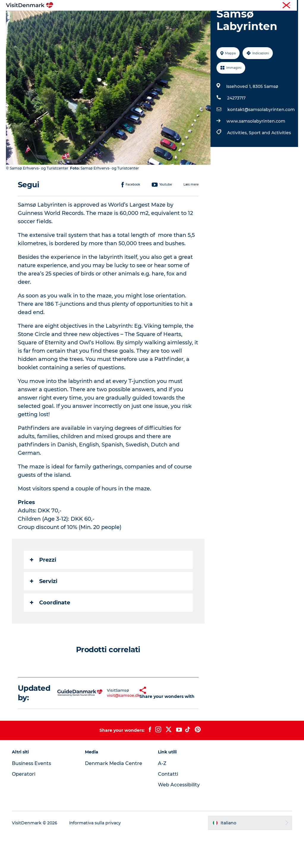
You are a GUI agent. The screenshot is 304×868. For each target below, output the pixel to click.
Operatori (270, 6)
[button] (130, 727)
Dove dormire (202, 19)
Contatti (168, 808)
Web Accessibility (179, 819)
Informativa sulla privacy (95, 856)
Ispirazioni (99, 19)
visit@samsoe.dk (111, 729)
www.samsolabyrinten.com (256, 155)
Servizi (44, 615)
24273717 (236, 132)
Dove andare (133, 19)
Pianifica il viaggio (152, 25)
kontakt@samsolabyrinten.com (261, 143)
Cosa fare (167, 19)
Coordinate (50, 636)
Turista (250, 6)
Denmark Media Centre (114, 797)
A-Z (162, 797)
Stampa (291, 6)
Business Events (31, 797)
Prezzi (43, 593)
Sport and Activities (270, 167)
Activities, (238, 167)
